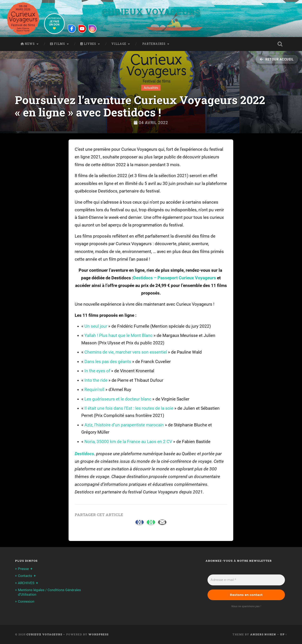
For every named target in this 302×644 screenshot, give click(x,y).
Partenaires (153, 44)
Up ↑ (283, 634)
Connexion (26, 601)
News (28, 44)
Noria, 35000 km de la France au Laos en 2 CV (128, 442)
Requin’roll (94, 390)
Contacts (25, 576)
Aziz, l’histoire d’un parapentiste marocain (124, 425)
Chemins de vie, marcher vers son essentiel (126, 352)
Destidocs (84, 454)
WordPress (98, 634)
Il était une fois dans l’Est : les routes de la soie (129, 408)
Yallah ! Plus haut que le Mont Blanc (118, 335)
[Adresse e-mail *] (246, 580)
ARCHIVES (26, 583)
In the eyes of (97, 371)
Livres (88, 44)
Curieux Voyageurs (151, 12)
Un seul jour (96, 326)
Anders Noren (263, 634)
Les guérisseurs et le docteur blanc (118, 399)
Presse (23, 569)
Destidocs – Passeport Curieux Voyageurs (175, 278)
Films (58, 44)
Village (119, 44)
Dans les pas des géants (108, 362)
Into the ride (96, 380)
